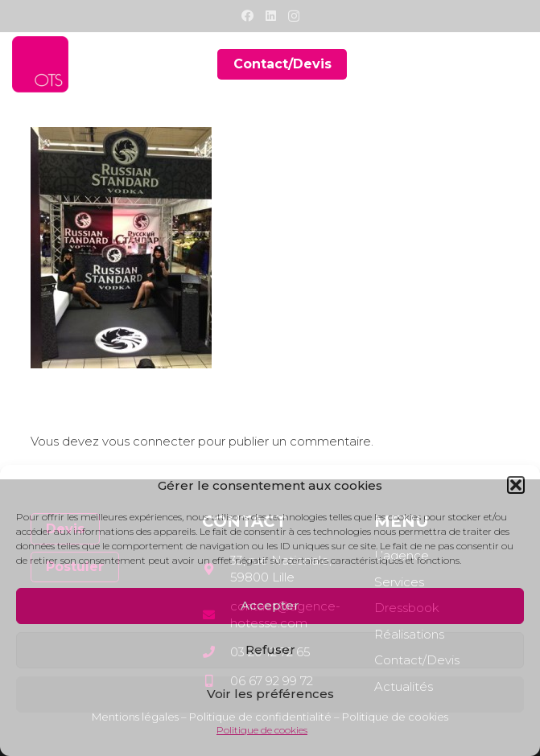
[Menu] (517, 64)
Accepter (270, 605)
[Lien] (40, 64)
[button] (516, 485)
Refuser (270, 649)
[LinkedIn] (271, 16)
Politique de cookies (262, 730)
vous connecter (148, 441)
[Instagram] (294, 16)
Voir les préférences (270, 694)
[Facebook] (247, 16)
